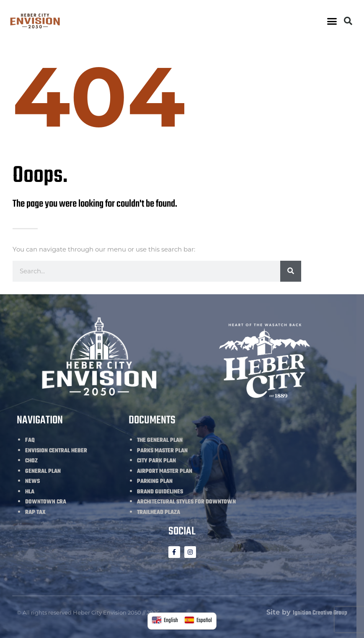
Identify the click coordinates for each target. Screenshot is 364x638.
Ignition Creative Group (320, 613)
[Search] (291, 271)
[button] (332, 21)
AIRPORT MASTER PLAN (165, 471)
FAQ (30, 440)
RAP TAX (35, 512)
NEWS (32, 481)
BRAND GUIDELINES (160, 492)
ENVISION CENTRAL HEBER (56, 451)
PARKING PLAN (155, 481)
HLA (30, 492)
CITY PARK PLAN (156, 461)
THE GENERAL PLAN (160, 440)
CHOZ (31, 461)
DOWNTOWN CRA (46, 502)
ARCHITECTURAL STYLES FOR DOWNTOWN (186, 502)
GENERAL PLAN (43, 471)
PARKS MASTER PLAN (162, 451)
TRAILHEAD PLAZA (159, 512)
